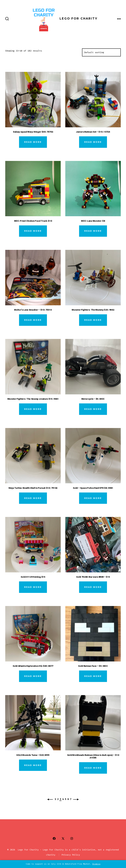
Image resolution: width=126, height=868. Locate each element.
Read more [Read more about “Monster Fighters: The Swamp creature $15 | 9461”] (33, 409)
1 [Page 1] (55, 799)
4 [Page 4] (63, 799)
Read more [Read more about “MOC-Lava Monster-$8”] (93, 231)
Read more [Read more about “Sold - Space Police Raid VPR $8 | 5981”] (93, 498)
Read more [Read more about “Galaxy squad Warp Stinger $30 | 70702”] (33, 142)
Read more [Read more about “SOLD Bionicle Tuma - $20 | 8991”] (33, 765)
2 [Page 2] (58, 799)
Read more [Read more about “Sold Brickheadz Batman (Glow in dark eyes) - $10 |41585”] (93, 768)
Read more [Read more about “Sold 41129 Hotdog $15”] (33, 587)
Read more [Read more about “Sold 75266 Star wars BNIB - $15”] (93, 587)
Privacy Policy (71, 855)
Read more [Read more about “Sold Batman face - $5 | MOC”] (93, 676)
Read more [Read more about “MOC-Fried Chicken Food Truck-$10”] (33, 231)
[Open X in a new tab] (63, 839)
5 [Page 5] (66, 799)
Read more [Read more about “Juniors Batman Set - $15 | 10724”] (93, 142)
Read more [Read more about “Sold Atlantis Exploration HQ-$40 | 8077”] (33, 676)
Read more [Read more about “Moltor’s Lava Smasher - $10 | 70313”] (33, 320)
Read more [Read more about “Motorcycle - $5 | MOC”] (93, 409)
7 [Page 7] (71, 799)
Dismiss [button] (96, 864)
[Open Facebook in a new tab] (54, 839)
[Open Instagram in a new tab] (72, 839)
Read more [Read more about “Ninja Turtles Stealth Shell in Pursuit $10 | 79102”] (33, 498)
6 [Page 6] (68, 799)
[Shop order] (101, 52)
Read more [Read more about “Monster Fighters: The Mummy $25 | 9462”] (93, 320)
